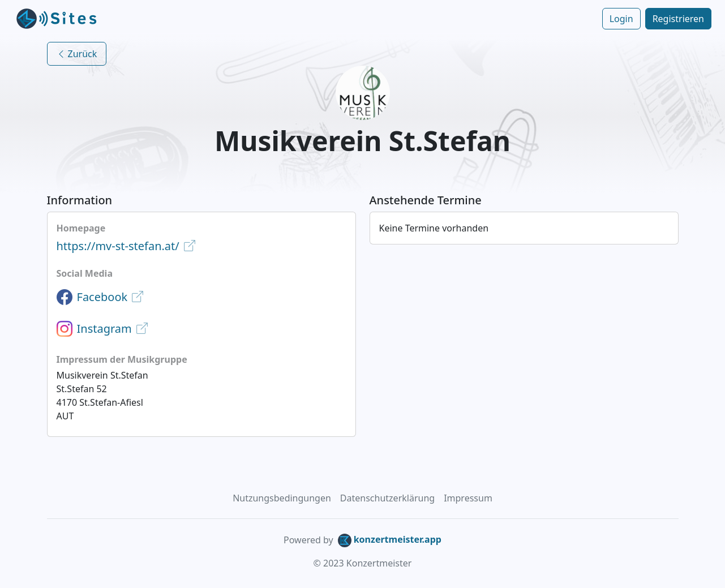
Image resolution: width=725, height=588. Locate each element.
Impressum (468, 498)
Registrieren (678, 19)
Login (621, 19)
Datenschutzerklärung (387, 498)
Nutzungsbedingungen (282, 498)
